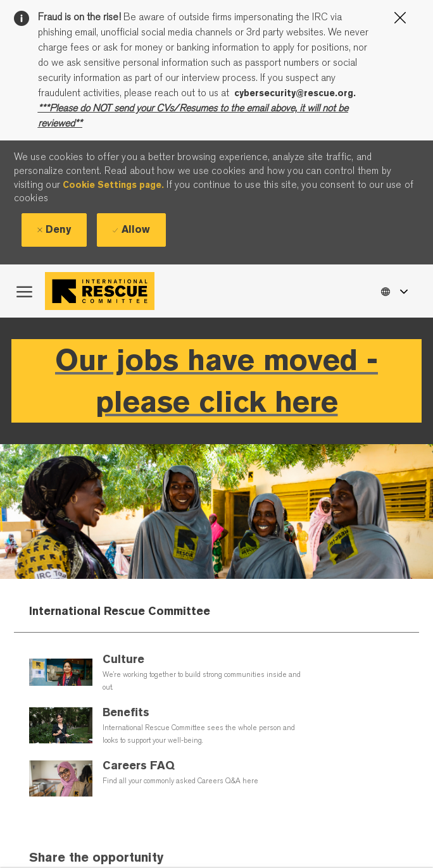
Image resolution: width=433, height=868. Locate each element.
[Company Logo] (103, 291)
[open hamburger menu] (24, 291)
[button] (394, 291)
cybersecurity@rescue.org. (295, 93)
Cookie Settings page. (113, 185)
